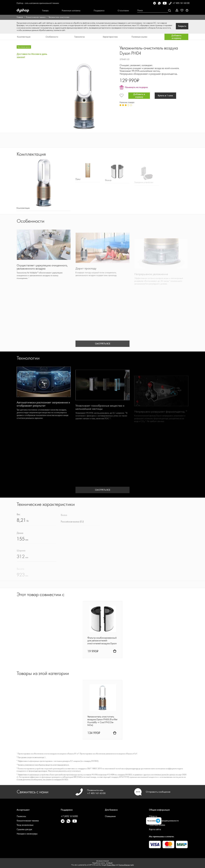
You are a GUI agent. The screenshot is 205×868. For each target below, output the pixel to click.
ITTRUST (109, 863)
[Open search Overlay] (154, 11)
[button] (45, 11)
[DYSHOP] (27, 11)
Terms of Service (124, 865)
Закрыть (182, 26)
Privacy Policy (111, 865)
